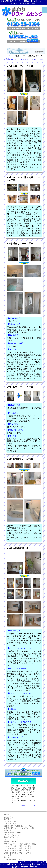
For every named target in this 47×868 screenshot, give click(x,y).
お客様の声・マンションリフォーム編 (19, 828)
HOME (12, 56)
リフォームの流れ (11, 821)
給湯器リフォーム (11, 842)
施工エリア (9, 857)
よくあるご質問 (10, 824)
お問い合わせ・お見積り (14, 860)
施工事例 (8, 819)
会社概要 (8, 855)
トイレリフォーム (11, 839)
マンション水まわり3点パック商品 (18, 846)
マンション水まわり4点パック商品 (18, 851)
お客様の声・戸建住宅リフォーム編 (18, 826)
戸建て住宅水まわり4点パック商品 (18, 853)
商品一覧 (8, 830)
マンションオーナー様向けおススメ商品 (20, 844)
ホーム (7, 815)
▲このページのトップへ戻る (32, 862)
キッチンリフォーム (12, 835)
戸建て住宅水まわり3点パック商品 (18, 848)
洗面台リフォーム (11, 837)
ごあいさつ (9, 817)
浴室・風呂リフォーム (13, 833)
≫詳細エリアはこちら (28, 806)
